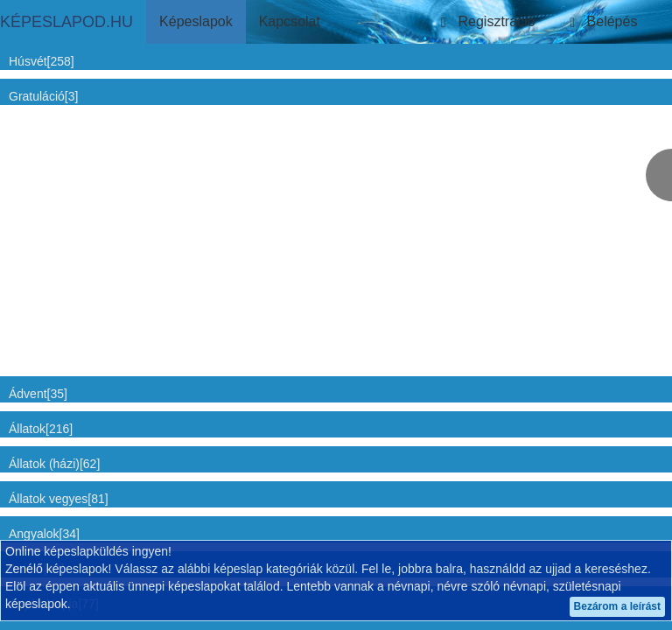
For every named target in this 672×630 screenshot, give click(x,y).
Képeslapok (196, 21)
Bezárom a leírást (617, 606)
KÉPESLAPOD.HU (66, 22)
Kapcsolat (290, 21)
